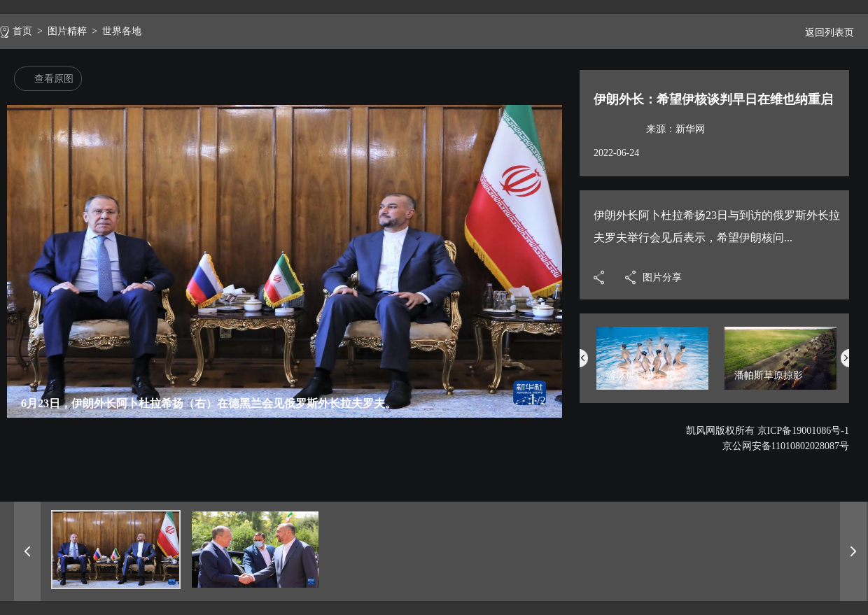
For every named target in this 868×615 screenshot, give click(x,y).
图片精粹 (67, 31)
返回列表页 (824, 33)
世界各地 (122, 31)
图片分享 (662, 277)
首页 (22, 31)
